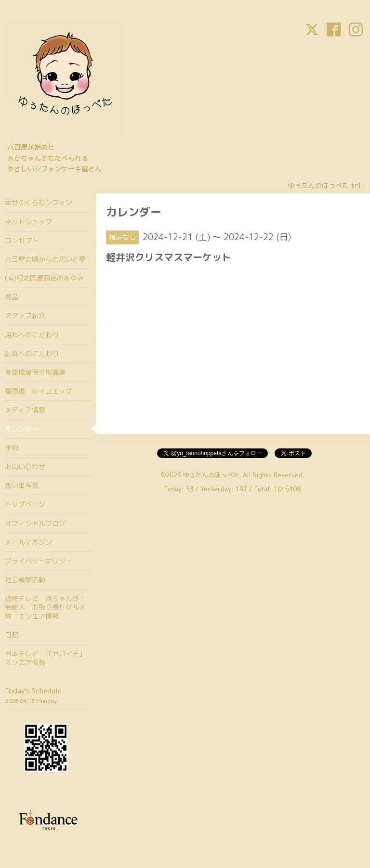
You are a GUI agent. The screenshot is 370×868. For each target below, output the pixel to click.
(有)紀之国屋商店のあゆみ (44, 278)
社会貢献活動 (25, 580)
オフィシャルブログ (35, 523)
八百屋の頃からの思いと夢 (45, 259)
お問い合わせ (25, 466)
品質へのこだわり (32, 353)
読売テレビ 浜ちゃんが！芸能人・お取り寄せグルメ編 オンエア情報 (45, 607)
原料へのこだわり (32, 335)
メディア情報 (25, 410)
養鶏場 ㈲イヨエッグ (39, 391)
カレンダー (22, 429)
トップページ (25, 504)
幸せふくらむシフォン (39, 202)
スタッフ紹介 (25, 315)
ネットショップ (28, 222)
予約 (12, 448)
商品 (12, 297)
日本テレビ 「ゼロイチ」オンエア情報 (45, 658)
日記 (12, 635)
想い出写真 (22, 485)
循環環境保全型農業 (35, 372)
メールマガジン (28, 542)
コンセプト (22, 240)
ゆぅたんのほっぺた (211, 475)
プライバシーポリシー (39, 561)
